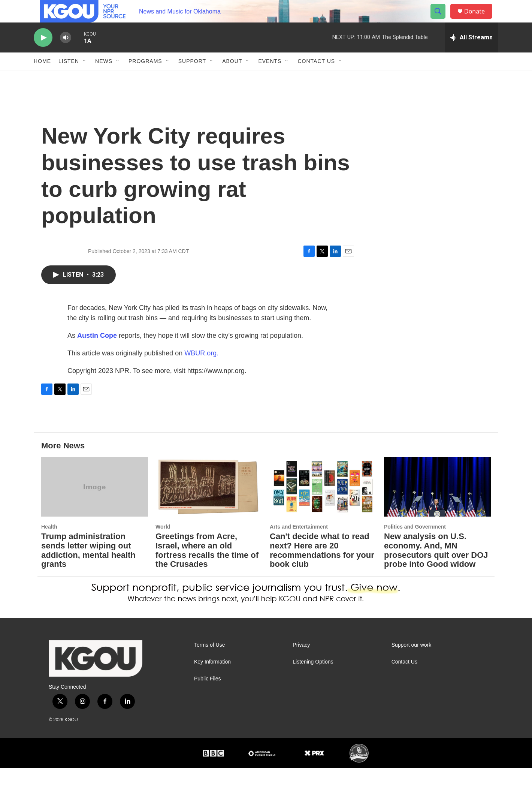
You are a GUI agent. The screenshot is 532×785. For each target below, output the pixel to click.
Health (49, 544)
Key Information (212, 679)
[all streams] (471, 54)
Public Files (208, 696)
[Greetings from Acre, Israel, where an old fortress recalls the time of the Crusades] (209, 504)
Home (42, 78)
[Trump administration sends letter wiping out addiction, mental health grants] (95, 504)
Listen (69, 78)
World (163, 544)
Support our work (412, 662)
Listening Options (313, 679)
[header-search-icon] (441, 20)
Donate (479, 20)
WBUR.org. (201, 370)
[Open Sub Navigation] (85, 78)
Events (270, 78)
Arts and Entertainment (299, 544)
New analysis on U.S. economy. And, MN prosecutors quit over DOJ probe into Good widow (436, 567)
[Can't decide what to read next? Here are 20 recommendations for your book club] (323, 504)
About (232, 78)
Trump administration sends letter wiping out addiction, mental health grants (88, 567)
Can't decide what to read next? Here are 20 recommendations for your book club (322, 567)
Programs (145, 78)
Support (192, 78)
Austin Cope (97, 352)
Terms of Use (209, 662)
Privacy (301, 662)
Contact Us (316, 78)
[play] (43, 55)
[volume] (66, 55)
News (104, 78)
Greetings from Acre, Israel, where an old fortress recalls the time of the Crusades (207, 567)
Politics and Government (415, 544)
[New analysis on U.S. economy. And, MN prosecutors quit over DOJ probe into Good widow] (437, 504)
